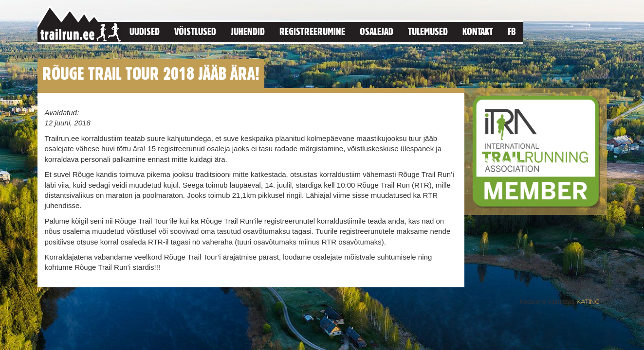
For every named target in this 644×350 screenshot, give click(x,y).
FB (512, 31)
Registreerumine (312, 31)
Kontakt (478, 31)
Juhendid (248, 31)
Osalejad (377, 31)
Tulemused (428, 31)
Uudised (145, 31)
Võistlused (195, 31)
